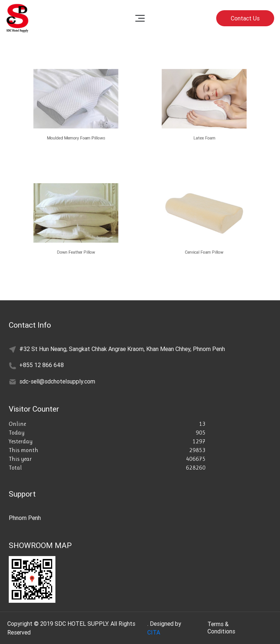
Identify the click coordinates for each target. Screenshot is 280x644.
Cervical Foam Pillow (204, 250)
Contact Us (245, 18)
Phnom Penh (25, 518)
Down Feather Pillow (76, 250)
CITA (154, 632)
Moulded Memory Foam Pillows (76, 136)
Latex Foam (204, 136)
